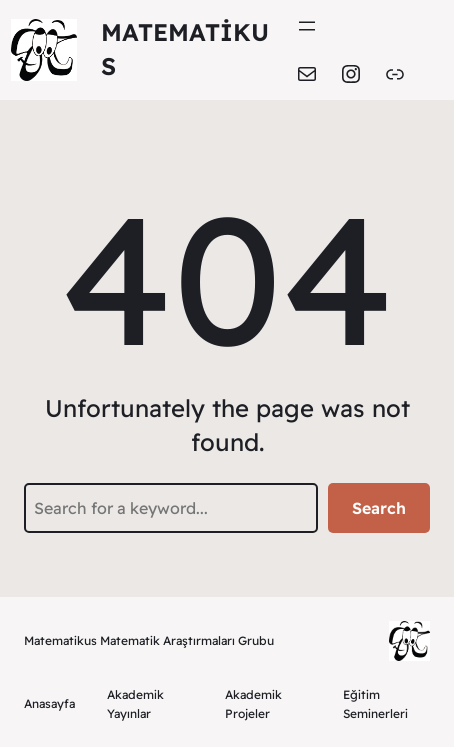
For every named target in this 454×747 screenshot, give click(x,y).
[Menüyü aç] (307, 26)
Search (379, 508)
